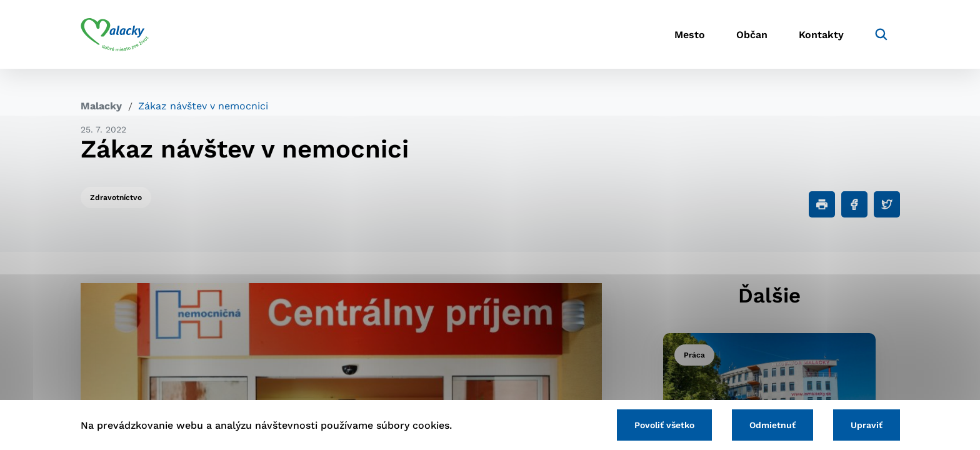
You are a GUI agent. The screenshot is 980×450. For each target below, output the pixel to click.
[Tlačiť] (822, 204)
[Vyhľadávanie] (881, 34)
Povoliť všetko (664, 425)
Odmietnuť (772, 425)
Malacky (101, 106)
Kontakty (821, 35)
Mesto (690, 35)
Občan (752, 35)
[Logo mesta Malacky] (115, 34)
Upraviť (867, 425)
